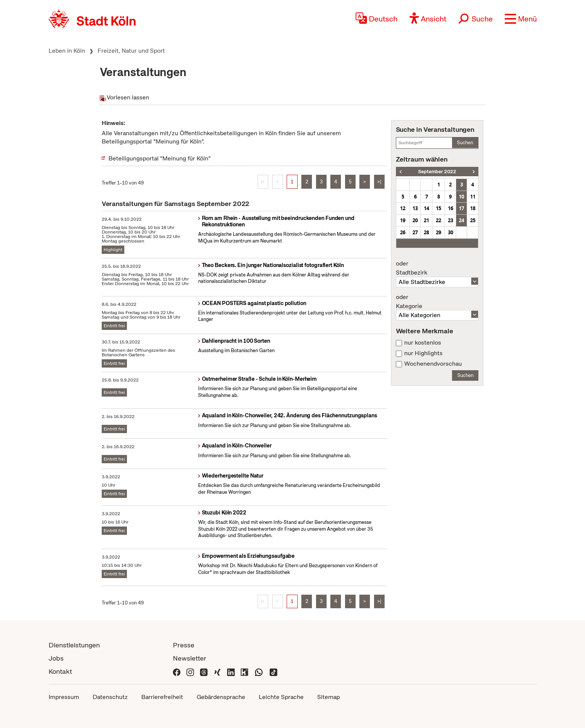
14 (426, 208)
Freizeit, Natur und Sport (131, 51)
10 (461, 197)
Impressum (64, 697)
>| (379, 182)
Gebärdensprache (221, 697)
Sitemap (328, 697)
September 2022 (437, 172)
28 (426, 232)
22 (438, 220)
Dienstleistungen (74, 645)
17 (461, 208)
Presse (184, 645)
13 (415, 208)
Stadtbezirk (437, 268)
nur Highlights (423, 353)
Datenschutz (110, 697)
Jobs (56, 658)
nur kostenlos (423, 343)
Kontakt (60, 671)
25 (473, 220)
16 (451, 208)
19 (403, 220)
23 (451, 220)
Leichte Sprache (281, 697)
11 (473, 197)
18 (473, 208)
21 (426, 220)
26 (403, 232)
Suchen (465, 143)
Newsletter (190, 658)
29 (438, 232)
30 (451, 232)
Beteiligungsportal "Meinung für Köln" (160, 158)
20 (415, 220)
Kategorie (437, 302)
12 (403, 208)
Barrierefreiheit (162, 697)
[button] (521, 19)
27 (415, 232)
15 (438, 208)
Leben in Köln (67, 51)
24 (461, 220)
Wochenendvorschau (433, 364)
